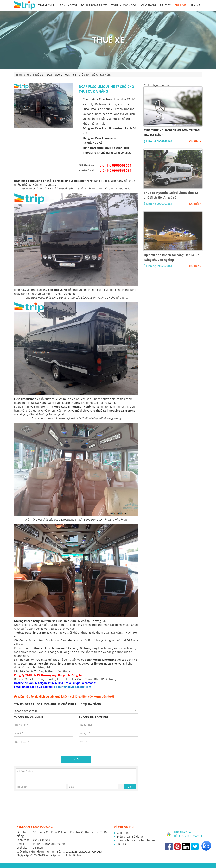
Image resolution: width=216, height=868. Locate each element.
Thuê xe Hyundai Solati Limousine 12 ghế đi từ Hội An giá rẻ (171, 195)
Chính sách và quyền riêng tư (136, 840)
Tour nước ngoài (124, 5)
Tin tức (165, 5)
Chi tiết (195, 141)
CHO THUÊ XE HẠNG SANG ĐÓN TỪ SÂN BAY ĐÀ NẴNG (172, 133)
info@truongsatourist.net (49, 844)
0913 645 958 (41, 840)
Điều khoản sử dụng (130, 837)
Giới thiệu (123, 833)
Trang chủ (46, 5)
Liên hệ (195, 5)
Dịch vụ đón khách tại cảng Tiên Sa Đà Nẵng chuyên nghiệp (172, 257)
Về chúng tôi (67, 5)
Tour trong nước (94, 5)
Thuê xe (180, 5)
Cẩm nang (149, 5)
